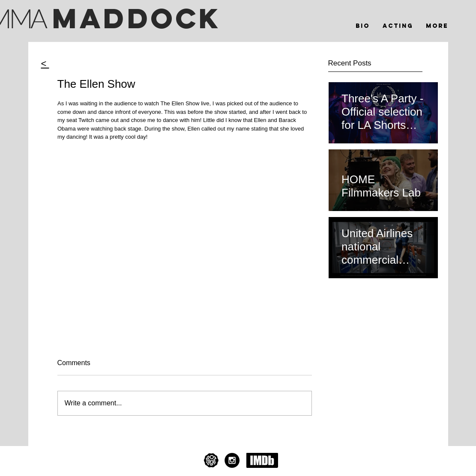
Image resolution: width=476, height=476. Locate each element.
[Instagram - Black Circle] (232, 460)
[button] (398, 26)
